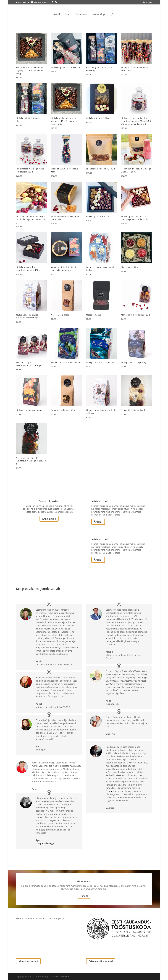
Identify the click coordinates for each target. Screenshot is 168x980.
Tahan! (84, 896)
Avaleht (58, 14)
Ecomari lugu (99, 14)
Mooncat (65, 977)
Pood (67, 14)
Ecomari (110, 778)
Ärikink (98, 522)
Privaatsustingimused (101, 961)
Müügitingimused (28, 961)
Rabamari (42, 977)
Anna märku (49, 519)
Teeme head (81, 14)
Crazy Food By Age (45, 843)
